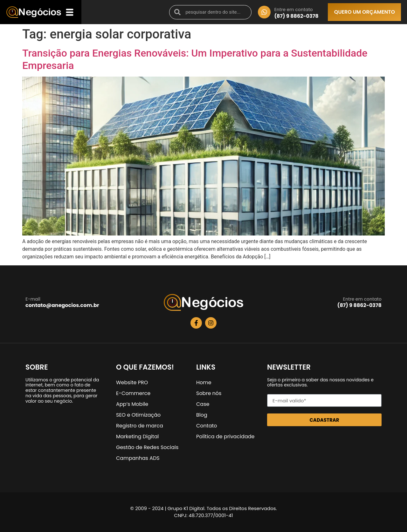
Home (204, 382)
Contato (207, 426)
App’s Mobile (132, 404)
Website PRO (132, 382)
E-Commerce (133, 393)
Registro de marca (140, 426)
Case (203, 404)
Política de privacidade (225, 437)
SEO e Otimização (138, 415)
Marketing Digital (137, 437)
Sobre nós (209, 393)
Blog (202, 415)
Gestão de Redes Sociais (147, 447)
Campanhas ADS (138, 458)
